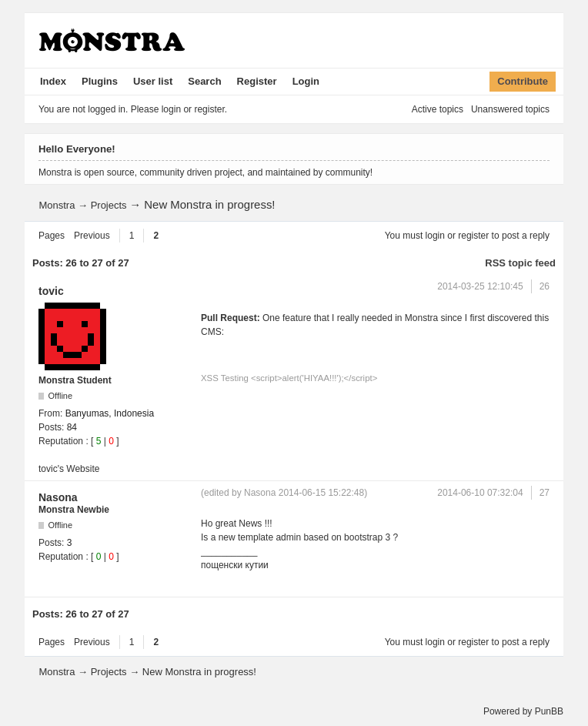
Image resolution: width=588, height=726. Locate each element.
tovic (51, 291)
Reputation (61, 441)
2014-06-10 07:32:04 (480, 493)
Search (204, 81)
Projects (109, 205)
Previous (92, 236)
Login (306, 81)
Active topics (438, 109)
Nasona (58, 497)
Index (53, 81)
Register (257, 81)
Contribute (523, 81)
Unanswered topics (510, 109)
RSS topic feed (520, 263)
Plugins (100, 81)
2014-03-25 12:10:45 (480, 286)
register (473, 236)
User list (153, 81)
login (435, 236)
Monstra (57, 205)
